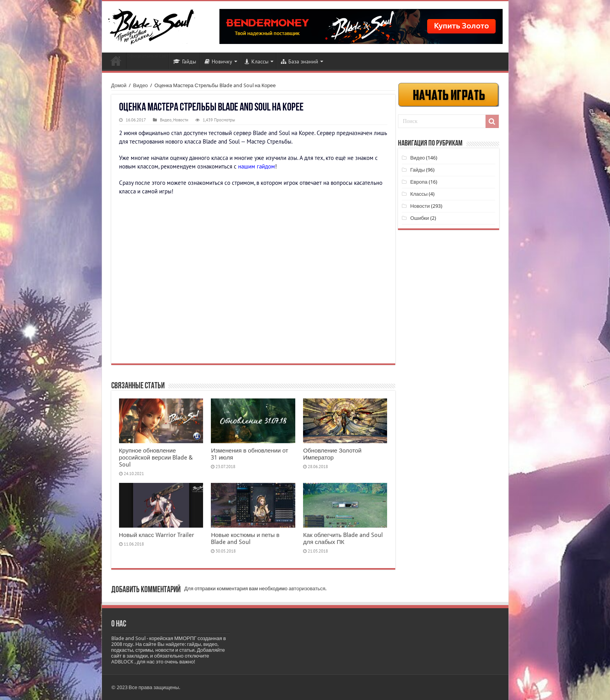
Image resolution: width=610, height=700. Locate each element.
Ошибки (419, 218)
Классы (257, 61)
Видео (140, 85)
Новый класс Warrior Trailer (157, 535)
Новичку (218, 61)
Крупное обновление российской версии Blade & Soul (156, 458)
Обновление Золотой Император (332, 454)
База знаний (300, 61)
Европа (419, 182)
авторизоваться (307, 589)
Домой (119, 85)
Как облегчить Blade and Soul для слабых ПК (343, 539)
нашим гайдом (257, 166)
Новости (116, 61)
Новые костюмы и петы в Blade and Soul (245, 539)
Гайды (185, 61)
